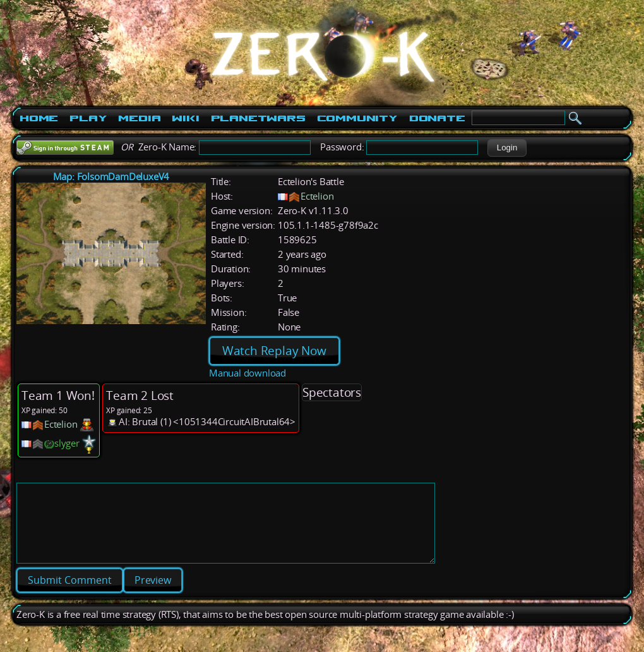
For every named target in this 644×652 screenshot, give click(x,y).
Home (39, 118)
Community (357, 118)
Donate (437, 118)
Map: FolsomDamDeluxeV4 (111, 177)
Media (139, 118)
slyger (67, 443)
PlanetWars (258, 118)
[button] (507, 148)
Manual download (247, 373)
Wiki (185, 118)
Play (88, 118)
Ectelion (317, 196)
